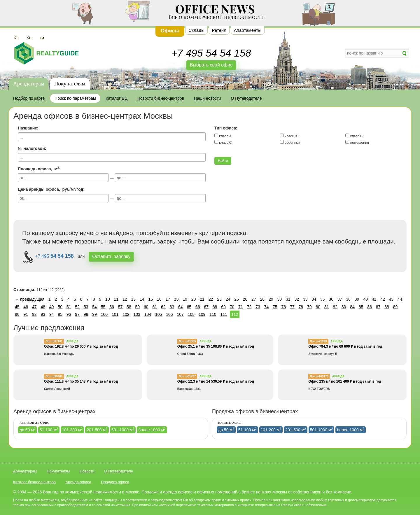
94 (52, 314)
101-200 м (72, 430)
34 (314, 299)
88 (387, 307)
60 (146, 307)
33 (305, 299)
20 (194, 299)
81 (327, 307)
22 (211, 299)
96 (69, 314)
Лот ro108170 (319, 376)
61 (155, 307)
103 (137, 314)
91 (26, 314)
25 (237, 299)
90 (17, 314)
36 (331, 299)
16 (159, 299)
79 (309, 307)
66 (198, 307)
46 (26, 307)
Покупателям (70, 84)
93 (43, 314)
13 (134, 299)
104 (148, 314)
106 (169, 314)
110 (213, 314)
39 (357, 299)
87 (378, 307)
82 (335, 307)
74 (267, 307)
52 (77, 307)
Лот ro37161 (54, 341)
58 (129, 307)
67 (206, 307)
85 (361, 307)
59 (138, 307)
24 (228, 299)
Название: (28, 128)
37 (340, 299)
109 (202, 314)
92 (34, 314)
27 (254, 299)
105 (159, 314)
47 (34, 307)
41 (374, 299)
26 (245, 299)
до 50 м (28, 430)
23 (219, 299)
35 (323, 299)
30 (279, 299)
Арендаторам (29, 84)
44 (400, 299)
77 (292, 307)
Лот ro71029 (318, 341)
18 (176, 299)
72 (249, 307)
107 (180, 314)
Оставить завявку (111, 256)
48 (43, 307)
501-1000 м (123, 430)
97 (77, 314)
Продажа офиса (115, 482)
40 (365, 299)
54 (94, 307)
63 (172, 307)
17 (168, 299)
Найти (223, 161)
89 (395, 307)
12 (125, 299)
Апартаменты (248, 30)
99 (94, 314)
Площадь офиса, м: (39, 169)
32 (297, 299)
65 (189, 307)
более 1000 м (152, 430)
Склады (196, 30)
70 (232, 307)
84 (352, 307)
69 (223, 307)
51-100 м (49, 430)
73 (258, 307)
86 (370, 307)
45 (17, 307)
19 (185, 299)
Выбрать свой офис (211, 65)
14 (142, 299)
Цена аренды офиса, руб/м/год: (51, 189)
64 (181, 307)
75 (275, 307)
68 (215, 307)
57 (120, 307)
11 (116, 299)
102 (126, 314)
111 (224, 314)
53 (86, 307)
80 (318, 307)
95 (60, 314)
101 (115, 314)
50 (60, 307)
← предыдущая (30, 299)
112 (235, 314)
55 (103, 307)
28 (262, 299)
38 (348, 299)
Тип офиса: (226, 128)
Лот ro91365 (187, 341)
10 (108, 299)
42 (383, 299)
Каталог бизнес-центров (34, 482)
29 (271, 299)
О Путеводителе (119, 471)
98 (86, 314)
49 (52, 307)
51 (69, 307)
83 (344, 307)
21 (202, 299)
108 (191, 314)
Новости (87, 471)
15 (150, 299)
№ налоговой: (32, 148)
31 (288, 299)
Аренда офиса (78, 482)
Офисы (170, 31)
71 (241, 307)
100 (104, 314)
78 (301, 307)
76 (284, 307)
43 (391, 299)
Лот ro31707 (187, 376)
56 (112, 307)
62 (163, 307)
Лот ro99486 (54, 376)
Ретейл (219, 30)
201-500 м (97, 430)
